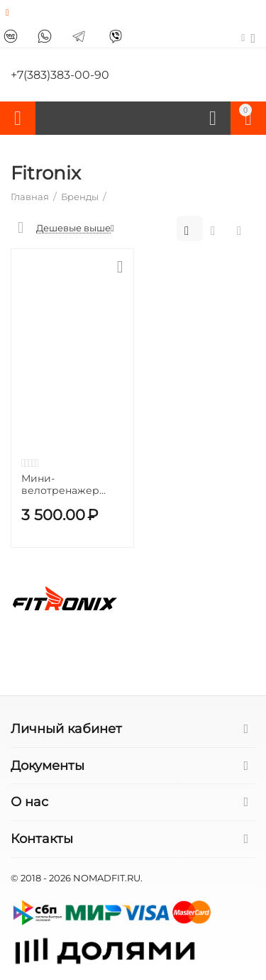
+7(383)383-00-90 (60, 75)
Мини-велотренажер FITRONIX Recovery (70, 485)
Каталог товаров (18, 119)
